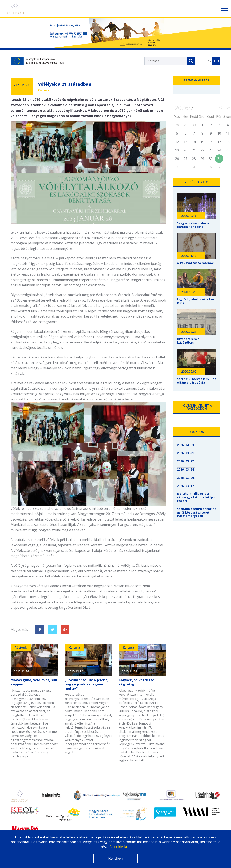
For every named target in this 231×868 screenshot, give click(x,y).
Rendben (115, 858)
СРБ (208, 61)
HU (216, 61)
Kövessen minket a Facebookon (197, 407)
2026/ (184, 108)
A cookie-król (120, 847)
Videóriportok (197, 182)
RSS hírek (197, 432)
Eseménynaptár (197, 80)
